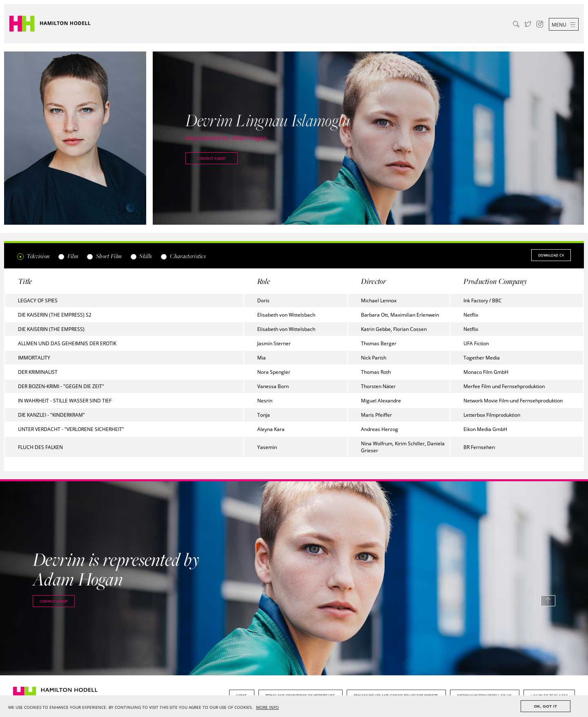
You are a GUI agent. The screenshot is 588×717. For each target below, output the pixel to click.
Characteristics (183, 256)
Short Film (104, 256)
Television (33, 256)
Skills (141, 256)
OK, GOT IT (546, 706)
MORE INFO (267, 707)
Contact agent (212, 158)
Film (68, 256)
